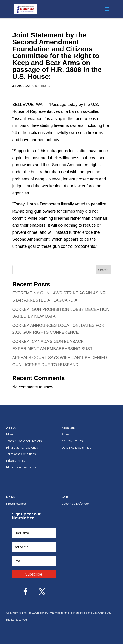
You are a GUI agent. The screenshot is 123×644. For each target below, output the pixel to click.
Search (103, 270)
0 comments (41, 86)
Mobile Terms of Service (22, 467)
